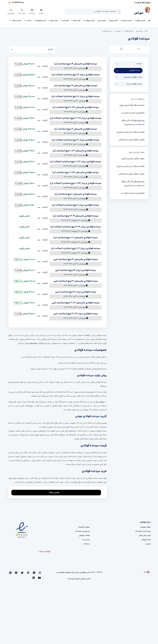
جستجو (119, 11)
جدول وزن (11, 11)
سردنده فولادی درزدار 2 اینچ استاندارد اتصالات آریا (76, 139)
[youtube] (16, 571)
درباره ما (33, 11)
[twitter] (28, 571)
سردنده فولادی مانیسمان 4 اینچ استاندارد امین (76, 258)
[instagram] (40, 571)
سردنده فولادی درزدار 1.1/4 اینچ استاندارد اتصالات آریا (76, 182)
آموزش (148, 543)
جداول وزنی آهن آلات (82, 530)
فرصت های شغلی (145, 534)
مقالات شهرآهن (84, 534)
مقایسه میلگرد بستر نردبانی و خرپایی (130, 131)
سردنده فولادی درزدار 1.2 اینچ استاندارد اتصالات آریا (76, 247)
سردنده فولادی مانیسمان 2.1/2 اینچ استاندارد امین (76, 302)
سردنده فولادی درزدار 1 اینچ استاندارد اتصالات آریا (76, 204)
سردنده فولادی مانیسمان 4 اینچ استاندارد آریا (76, 63)
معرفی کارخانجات (84, 526)
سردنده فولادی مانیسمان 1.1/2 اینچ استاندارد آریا (76, 150)
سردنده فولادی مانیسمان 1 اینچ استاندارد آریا (76, 193)
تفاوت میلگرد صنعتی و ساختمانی (132, 138)
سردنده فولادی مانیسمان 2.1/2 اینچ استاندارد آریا (76, 106)
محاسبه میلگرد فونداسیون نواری (132, 104)
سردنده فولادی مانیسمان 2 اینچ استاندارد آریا (76, 128)
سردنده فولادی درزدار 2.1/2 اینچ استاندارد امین (76, 313)
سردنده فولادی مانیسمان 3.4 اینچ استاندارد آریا (76, 215)
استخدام (87, 543)
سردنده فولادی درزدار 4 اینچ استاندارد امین (76, 269)
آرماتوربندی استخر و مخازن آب (133, 112)
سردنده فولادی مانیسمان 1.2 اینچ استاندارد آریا (76, 236)
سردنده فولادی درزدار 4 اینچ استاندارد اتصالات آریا (76, 73)
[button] (138, 48)
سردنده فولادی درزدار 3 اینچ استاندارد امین (76, 291)
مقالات (42, 11)
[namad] (22, 529)
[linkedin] (12, 571)
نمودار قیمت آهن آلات (143, 530)
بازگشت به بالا (44, 550)
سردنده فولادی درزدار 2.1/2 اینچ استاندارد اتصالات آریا (76, 117)
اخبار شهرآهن (146, 538)
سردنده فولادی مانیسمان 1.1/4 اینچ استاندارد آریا (76, 171)
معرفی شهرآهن (145, 526)
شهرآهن (138, 12)
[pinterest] (20, 571)
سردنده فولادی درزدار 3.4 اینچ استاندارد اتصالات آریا (76, 226)
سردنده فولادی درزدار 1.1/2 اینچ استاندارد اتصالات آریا (76, 160)
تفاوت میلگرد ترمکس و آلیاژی (133, 157)
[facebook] (24, 571)
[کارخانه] (32, 48)
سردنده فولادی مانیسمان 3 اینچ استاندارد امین (76, 280)
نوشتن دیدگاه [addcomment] (55, 491)
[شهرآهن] (147, 11)
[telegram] (36, 571)
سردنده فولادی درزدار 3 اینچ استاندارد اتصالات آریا (76, 95)
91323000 (16, 3)
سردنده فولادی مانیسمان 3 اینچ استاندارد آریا (76, 84)
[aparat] (32, 571)
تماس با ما (22, 11)
